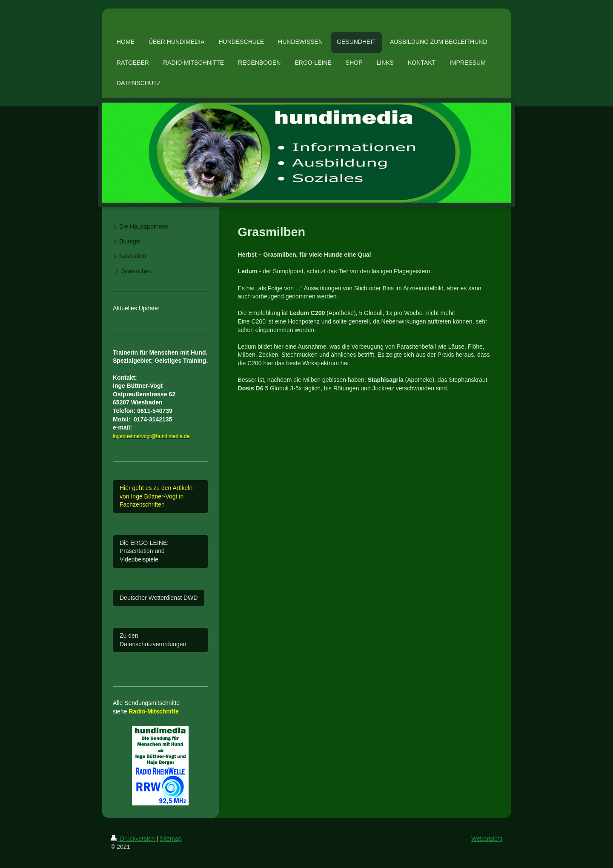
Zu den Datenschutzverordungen (153, 640)
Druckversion (133, 839)
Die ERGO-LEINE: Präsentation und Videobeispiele (144, 551)
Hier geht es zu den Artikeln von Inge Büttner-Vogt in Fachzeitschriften (156, 496)
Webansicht (487, 839)
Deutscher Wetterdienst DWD (159, 598)
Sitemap (170, 839)
